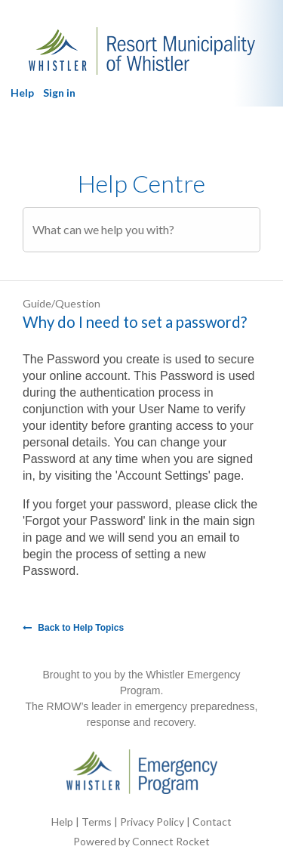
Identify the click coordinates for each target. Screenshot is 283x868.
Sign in (59, 93)
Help (22, 93)
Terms (97, 822)
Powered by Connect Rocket (141, 841)
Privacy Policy (152, 822)
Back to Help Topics (73, 628)
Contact (212, 822)
